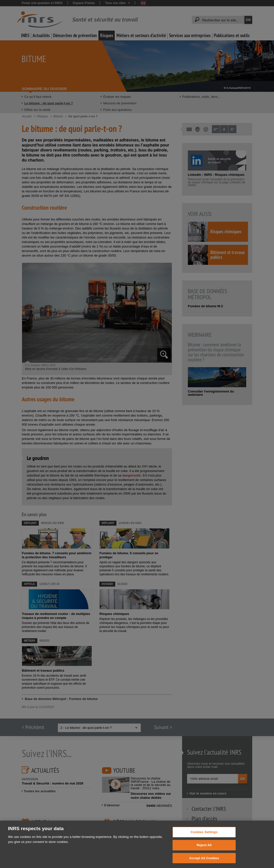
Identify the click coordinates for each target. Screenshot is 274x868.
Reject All (204, 850)
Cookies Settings (204, 837)
